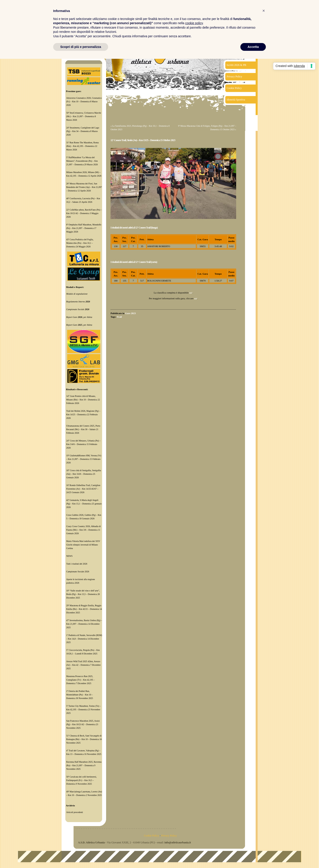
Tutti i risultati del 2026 (77, 564)
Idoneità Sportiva (236, 100)
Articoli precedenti (75, 812)
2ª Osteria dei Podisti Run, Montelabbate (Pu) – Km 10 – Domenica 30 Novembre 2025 (80, 695)
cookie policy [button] (194, 23)
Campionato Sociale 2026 (78, 572)
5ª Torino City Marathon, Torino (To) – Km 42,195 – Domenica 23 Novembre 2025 (84, 710)
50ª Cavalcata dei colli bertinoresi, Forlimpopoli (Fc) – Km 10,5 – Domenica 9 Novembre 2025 (81, 780)
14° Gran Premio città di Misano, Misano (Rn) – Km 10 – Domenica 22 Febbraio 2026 (83, 400)
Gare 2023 (130, 313)
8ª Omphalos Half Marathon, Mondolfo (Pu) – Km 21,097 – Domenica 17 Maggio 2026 (84, 228)
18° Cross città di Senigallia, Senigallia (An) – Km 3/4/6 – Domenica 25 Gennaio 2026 (84, 474)
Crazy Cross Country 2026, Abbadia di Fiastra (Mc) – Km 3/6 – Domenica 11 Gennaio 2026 (84, 530)
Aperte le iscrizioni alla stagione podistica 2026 (81, 581)
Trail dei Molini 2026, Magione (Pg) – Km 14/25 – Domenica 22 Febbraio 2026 (83, 414)
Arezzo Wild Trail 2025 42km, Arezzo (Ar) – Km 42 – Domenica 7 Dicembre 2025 (83, 665)
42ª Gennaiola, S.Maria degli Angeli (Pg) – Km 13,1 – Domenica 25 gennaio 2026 (84, 504)
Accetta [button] (253, 47)
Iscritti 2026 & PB (236, 65)
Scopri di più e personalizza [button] (81, 47)
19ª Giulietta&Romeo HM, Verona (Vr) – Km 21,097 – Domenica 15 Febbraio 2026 (84, 459)
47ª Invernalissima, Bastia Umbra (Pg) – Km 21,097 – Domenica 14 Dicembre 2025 (84, 624)
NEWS (69, 556)
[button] (264, 11)
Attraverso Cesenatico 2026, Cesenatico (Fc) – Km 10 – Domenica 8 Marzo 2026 (84, 101)
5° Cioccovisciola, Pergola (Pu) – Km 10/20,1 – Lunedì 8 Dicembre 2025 (83, 652)
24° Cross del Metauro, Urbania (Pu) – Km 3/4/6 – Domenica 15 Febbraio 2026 (83, 444)
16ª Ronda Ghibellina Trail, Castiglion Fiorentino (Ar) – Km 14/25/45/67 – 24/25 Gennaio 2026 (83, 489)
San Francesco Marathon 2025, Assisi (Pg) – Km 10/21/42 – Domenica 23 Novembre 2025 (83, 724)
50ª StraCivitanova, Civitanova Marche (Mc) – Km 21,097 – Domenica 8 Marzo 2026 (84, 116)
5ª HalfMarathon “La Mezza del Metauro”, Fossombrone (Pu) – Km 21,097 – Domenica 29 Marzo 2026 (82, 161)
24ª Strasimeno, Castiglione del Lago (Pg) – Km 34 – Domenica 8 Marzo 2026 (83, 131)
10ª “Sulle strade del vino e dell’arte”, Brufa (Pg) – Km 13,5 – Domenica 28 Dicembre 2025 (83, 594)
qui (191, 293)
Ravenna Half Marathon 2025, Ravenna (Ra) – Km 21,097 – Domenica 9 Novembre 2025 (84, 765)
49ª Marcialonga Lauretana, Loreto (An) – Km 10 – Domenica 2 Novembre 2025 (84, 793)
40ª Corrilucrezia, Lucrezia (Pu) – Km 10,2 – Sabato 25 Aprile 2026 (83, 200)
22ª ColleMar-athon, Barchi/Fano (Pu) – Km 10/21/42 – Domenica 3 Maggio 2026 (84, 213)
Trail (119, 317)
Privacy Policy (234, 77)
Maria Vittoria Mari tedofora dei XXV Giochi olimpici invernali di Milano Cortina (83, 545)
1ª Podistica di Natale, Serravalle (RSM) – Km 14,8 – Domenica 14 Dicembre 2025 (84, 639)
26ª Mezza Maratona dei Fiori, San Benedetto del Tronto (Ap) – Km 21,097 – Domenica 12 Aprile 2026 (84, 187)
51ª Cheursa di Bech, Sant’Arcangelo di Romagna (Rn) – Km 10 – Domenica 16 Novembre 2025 (84, 739)
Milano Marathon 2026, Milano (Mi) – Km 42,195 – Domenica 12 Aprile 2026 (84, 174)
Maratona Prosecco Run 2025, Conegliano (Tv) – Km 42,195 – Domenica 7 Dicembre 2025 (81, 680)
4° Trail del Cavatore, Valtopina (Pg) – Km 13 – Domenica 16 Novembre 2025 (84, 752)
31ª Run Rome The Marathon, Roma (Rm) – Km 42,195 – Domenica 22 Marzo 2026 (82, 146)
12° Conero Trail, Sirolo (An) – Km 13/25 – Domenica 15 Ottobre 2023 (143, 140)
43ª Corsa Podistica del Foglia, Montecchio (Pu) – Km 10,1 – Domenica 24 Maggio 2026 (80, 243)
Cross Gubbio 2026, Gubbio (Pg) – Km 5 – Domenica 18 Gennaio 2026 (84, 517)
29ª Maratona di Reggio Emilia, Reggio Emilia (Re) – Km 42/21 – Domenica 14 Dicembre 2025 (84, 609)
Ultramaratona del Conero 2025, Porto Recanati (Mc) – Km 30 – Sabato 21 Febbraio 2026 (83, 429)
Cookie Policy (234, 88)
